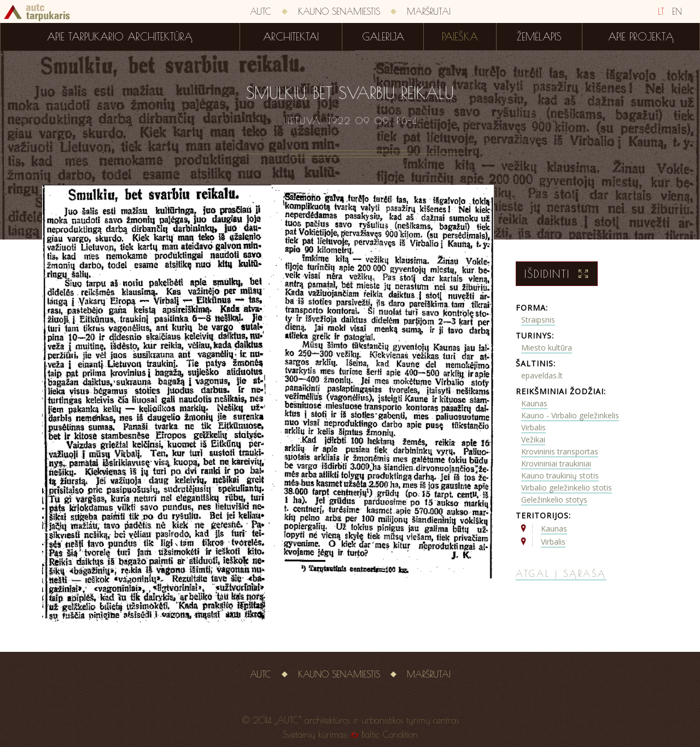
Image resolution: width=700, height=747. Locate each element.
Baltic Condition (390, 734)
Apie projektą (641, 37)
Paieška (460, 37)
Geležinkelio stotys (554, 500)
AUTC (261, 11)
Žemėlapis (539, 37)
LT (661, 11)
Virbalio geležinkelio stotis (567, 488)
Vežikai (533, 439)
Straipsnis (538, 320)
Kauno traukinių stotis (560, 475)
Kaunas (534, 403)
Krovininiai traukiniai (556, 463)
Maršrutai (429, 11)
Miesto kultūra (547, 348)
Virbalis (533, 427)
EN (677, 11)
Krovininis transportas (560, 451)
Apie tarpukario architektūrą (120, 37)
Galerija (383, 37)
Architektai (291, 37)
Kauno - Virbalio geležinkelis (570, 415)
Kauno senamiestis (339, 11)
